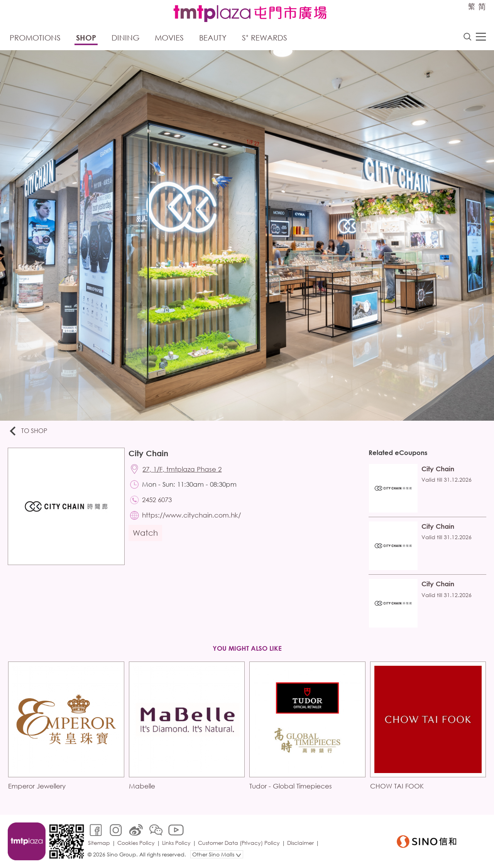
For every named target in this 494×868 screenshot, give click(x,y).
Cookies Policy (136, 843)
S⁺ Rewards (265, 38)
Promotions (35, 38)
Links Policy (176, 843)
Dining (125, 38)
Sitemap (99, 843)
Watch (145, 533)
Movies (169, 38)
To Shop (28, 431)
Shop (86, 38)
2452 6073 (157, 500)
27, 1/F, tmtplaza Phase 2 (182, 469)
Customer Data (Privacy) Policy (239, 843)
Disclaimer (300, 843)
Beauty (213, 38)
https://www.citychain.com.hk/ (191, 515)
